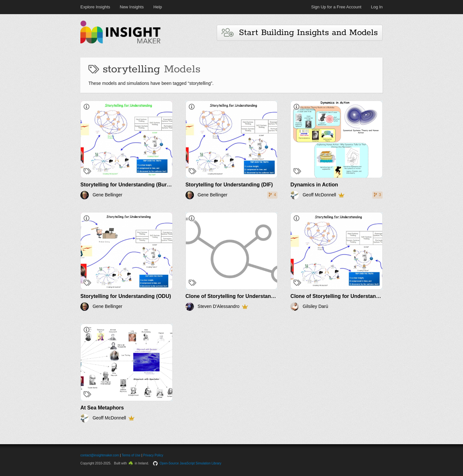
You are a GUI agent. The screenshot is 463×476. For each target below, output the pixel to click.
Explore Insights (95, 7)
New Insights (132, 7)
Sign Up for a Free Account (336, 7)
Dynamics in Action (314, 185)
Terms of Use (131, 455)
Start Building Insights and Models (300, 33)
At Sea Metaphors (102, 408)
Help (158, 7)
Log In (377, 7)
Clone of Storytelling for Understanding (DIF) (240, 296)
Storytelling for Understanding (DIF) (229, 185)
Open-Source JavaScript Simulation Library (191, 463)
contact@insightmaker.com (100, 455)
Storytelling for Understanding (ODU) (126, 296)
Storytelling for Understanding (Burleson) (131, 185)
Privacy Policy (153, 455)
